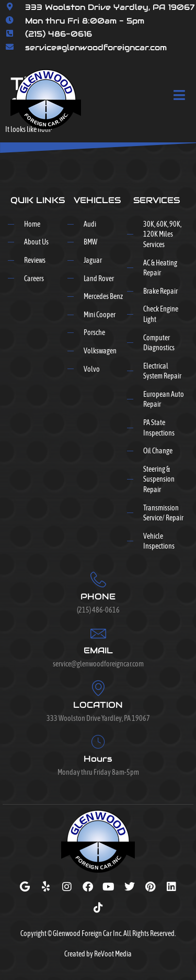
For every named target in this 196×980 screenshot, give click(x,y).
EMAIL (98, 650)
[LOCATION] (98, 688)
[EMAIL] (98, 633)
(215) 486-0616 (59, 34)
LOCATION (98, 705)
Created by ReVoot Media (98, 954)
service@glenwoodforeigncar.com (96, 47)
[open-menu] (180, 96)
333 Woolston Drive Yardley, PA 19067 (110, 7)
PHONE (98, 597)
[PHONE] (98, 580)
